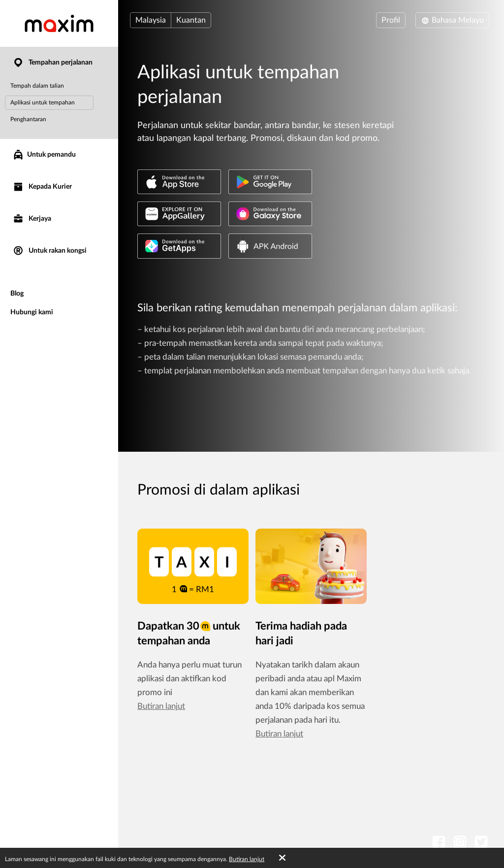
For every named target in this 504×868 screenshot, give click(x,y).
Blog (17, 294)
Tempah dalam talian (37, 86)
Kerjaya (32, 219)
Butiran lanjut (161, 706)
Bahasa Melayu (452, 20)
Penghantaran (28, 119)
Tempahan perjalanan (52, 63)
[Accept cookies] (282, 858)
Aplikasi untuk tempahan (43, 102)
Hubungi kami (32, 312)
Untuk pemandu (44, 155)
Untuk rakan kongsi (49, 251)
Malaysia (151, 20)
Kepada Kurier (42, 187)
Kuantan (191, 20)
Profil (391, 20)
